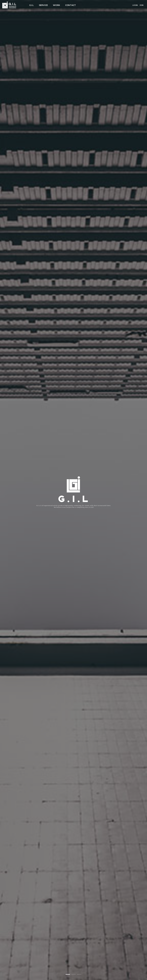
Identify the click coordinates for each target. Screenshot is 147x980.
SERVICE (43, 5)
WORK (56, 5)
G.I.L (32, 5)
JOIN (141, 5)
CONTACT (70, 5)
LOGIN (135, 5)
